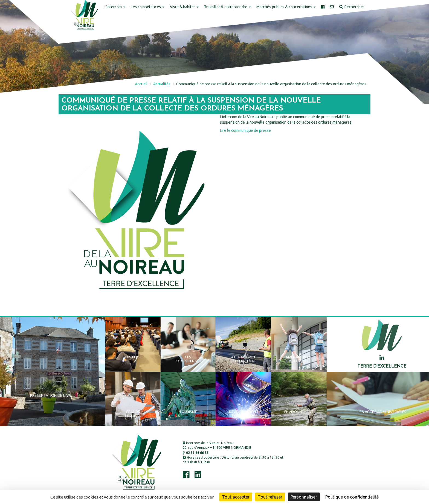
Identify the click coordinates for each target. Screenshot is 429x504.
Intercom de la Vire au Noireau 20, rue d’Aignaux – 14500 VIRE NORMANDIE (217, 445)
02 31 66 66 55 (196, 453)
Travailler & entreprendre (227, 7)
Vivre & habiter (184, 7)
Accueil (141, 84)
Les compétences (148, 7)
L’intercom (115, 7)
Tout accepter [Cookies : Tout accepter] (236, 497)
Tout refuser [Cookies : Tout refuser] (270, 497)
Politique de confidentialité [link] (352, 497)
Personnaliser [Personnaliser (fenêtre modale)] (304, 497)
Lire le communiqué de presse (245, 130)
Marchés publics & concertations (286, 7)
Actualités (162, 84)
